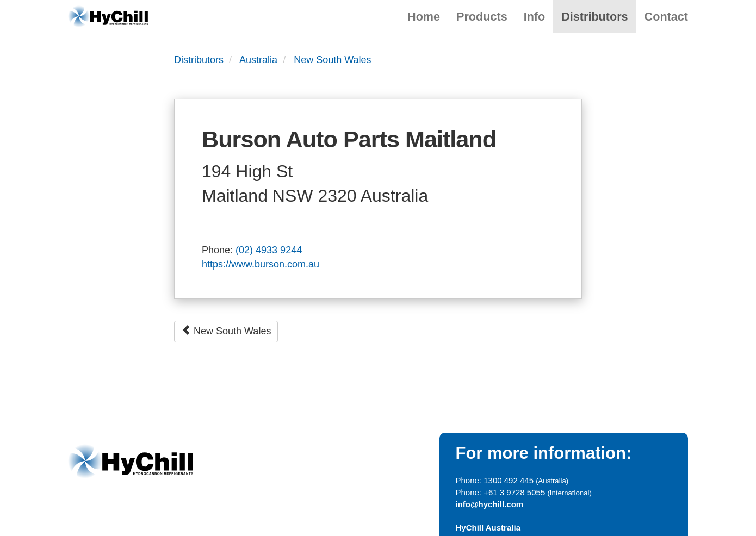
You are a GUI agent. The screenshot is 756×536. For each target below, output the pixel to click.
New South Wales (332, 60)
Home (424, 17)
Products (482, 17)
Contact (666, 17)
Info (535, 17)
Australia (258, 60)
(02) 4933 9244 (269, 250)
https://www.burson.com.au (261, 264)
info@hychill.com (490, 504)
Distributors (594, 17)
